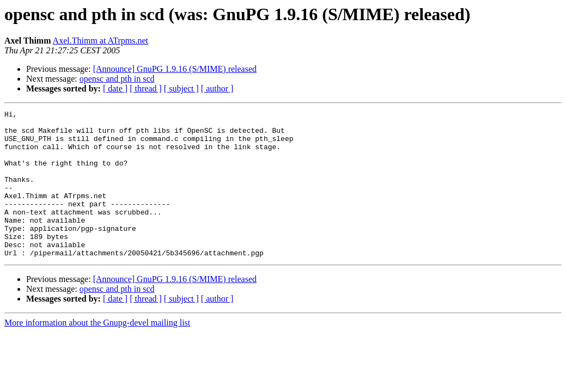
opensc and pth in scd (117, 79)
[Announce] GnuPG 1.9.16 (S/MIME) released (175, 69)
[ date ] (115, 88)
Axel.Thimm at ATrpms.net (101, 41)
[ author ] (217, 88)
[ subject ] (181, 88)
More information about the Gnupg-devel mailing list (97, 352)
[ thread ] (146, 88)
